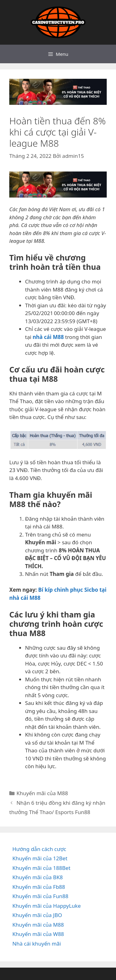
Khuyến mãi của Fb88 (39, 887)
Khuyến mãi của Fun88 (40, 896)
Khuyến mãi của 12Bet (40, 858)
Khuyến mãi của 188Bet (41, 868)
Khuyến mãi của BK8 (38, 877)
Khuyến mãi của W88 (38, 934)
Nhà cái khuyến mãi (37, 944)
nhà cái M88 (48, 337)
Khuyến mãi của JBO (37, 915)
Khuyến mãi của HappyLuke (47, 906)
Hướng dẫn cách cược (39, 849)
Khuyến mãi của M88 (42, 793)
